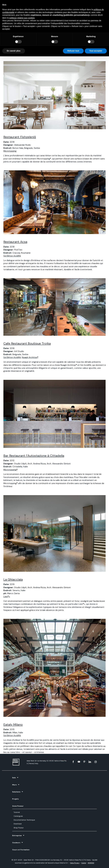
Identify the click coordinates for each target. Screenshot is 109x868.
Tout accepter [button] (96, 51)
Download (18, 824)
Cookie (84, 863)
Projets (15, 799)
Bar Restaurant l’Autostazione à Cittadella (34, 456)
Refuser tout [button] (73, 51)
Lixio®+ (7, 597)
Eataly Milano (13, 725)
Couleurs (16, 843)
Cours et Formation (21, 850)
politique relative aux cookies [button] (22, 18)
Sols (14, 778)
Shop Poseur (19, 828)
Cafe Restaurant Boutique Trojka (27, 343)
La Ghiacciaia (13, 579)
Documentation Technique (24, 820)
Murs (14, 785)
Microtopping (10, 151)
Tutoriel (17, 812)
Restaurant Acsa (15, 242)
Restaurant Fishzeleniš (20, 137)
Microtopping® (11, 470)
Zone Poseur (18, 806)
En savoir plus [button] (14, 51)
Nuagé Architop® (30, 357)
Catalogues (18, 816)
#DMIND (91, 863)
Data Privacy (75, 863)
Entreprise (17, 836)
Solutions (16, 792)
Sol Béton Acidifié (12, 256)
